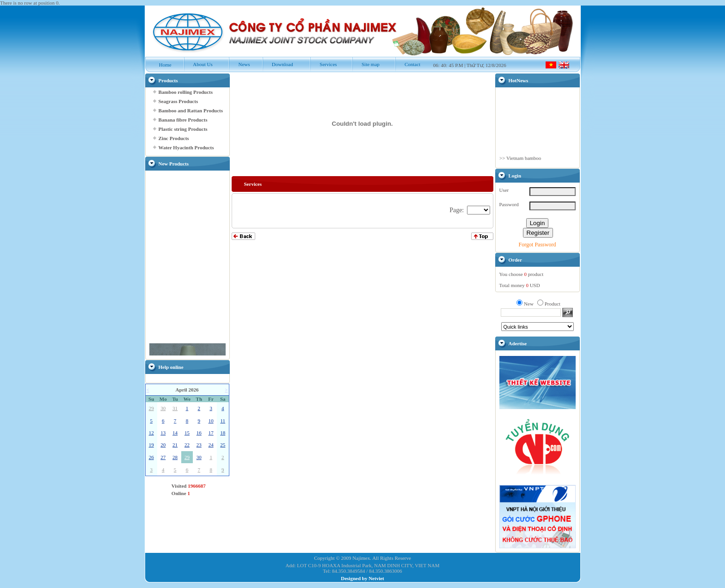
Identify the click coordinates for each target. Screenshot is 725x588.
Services (323, 64)
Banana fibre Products (183, 120)
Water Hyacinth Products (186, 147)
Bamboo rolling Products (186, 92)
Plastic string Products (183, 129)
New (529, 304)
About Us (198, 64)
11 (223, 421)
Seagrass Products (178, 101)
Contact (408, 64)
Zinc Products (174, 138)
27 (163, 457)
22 (187, 445)
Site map (366, 64)
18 (223, 433)
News (239, 64)
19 (151, 445)
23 (199, 445)
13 (163, 433)
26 (151, 457)
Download (278, 64)
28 (175, 457)
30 (163, 408)
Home (161, 65)
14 (175, 433)
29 (151, 408)
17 (211, 433)
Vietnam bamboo (523, 163)
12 (151, 433)
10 (211, 421)
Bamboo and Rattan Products (191, 110)
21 (175, 445)
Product (553, 304)
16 (199, 433)
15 (187, 433)
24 (211, 445)
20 (163, 445)
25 (223, 445)
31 (175, 408)
